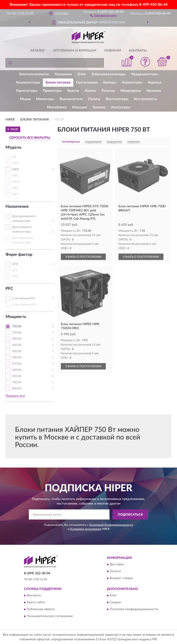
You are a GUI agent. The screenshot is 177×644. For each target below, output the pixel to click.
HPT (15, 194)
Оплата (115, 571)
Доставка (117, 564)
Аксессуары (121, 107)
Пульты (94, 99)
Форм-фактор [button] (19, 255)
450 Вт (17, 351)
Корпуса (155, 82)
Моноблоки (57, 107)
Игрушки (80, 107)
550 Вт (17, 364)
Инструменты (145, 99)
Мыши (25, 99)
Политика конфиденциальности (134, 609)
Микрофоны (131, 91)
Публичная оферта (41, 609)
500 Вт (17, 358)
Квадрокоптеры (145, 74)
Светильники (87, 82)
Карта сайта (36, 603)
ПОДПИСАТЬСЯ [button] (130, 515)
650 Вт (17, 376)
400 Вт (17, 345)
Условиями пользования (86, 529)
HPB (15, 170)
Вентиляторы (117, 99)
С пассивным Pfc (24, 305)
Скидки (115, 603)
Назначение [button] (17, 207)
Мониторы (45, 99)
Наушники (63, 74)
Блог (113, 596)
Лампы (90, 91)
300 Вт (17, 339)
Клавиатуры (132, 82)
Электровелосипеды (109, 74)
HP (14, 157)
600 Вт (17, 370)
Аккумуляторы (28, 82)
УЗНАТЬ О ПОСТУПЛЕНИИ (83, 257)
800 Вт (17, 389)
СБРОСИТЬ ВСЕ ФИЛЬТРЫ (30, 138)
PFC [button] (9, 289)
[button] (103, 15)
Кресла (73, 91)
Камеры (110, 82)
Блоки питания (58, 82)
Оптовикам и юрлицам (75, 51)
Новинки (113, 51)
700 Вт (17, 382)
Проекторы (52, 91)
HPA (15, 163)
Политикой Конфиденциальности (111, 525)
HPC (15, 176)
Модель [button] (13, 147)
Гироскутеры (27, 91)
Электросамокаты (34, 74)
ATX (15, 264)
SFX (15, 270)
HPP (15, 188)
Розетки (108, 91)
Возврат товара (121, 578)
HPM (16, 182)
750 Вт (17, 326)
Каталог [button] (38, 51)
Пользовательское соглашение (50, 616)
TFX (15, 277)
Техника (99, 107)
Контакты (138, 51)
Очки (82, 74)
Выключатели (71, 99)
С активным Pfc (24, 298)
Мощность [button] (16, 317)
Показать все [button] (15, 396)
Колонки (154, 91)
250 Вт (17, 333)
